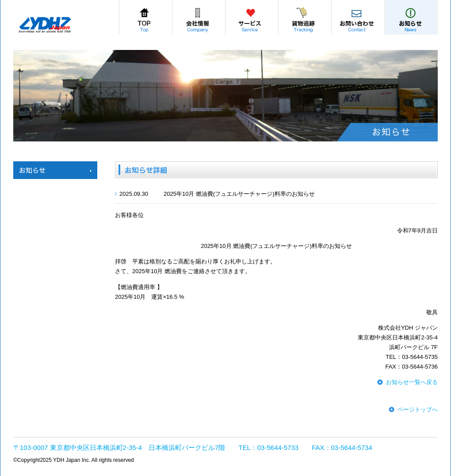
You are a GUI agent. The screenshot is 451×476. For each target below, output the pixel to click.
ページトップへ (418, 409)
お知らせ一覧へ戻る (412, 382)
